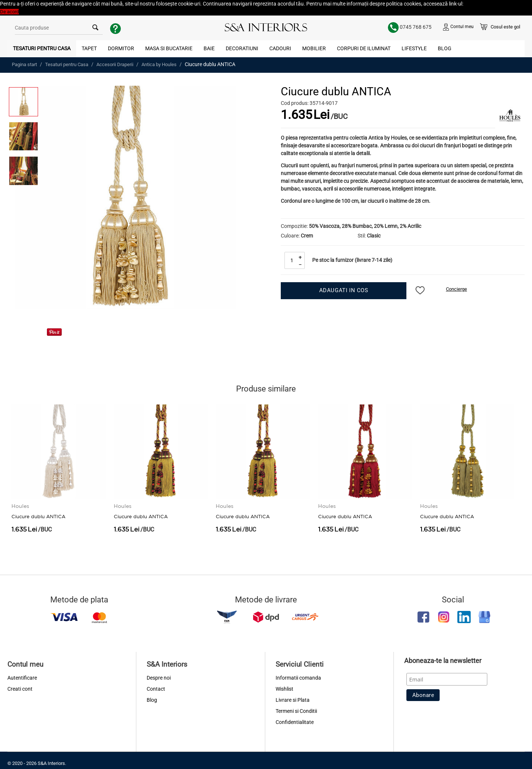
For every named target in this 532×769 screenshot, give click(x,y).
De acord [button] (9, 12)
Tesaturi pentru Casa (42, 48)
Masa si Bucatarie (169, 48)
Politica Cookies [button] (481, 4)
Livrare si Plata (293, 700)
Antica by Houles (159, 64)
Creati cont (20, 689)
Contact (156, 689)
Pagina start (24, 64)
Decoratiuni (242, 48)
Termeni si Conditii (296, 711)
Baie (209, 48)
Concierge (456, 289)
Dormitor (121, 48)
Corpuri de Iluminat (364, 48)
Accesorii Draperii (115, 64)
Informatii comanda (298, 678)
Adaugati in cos (344, 290)
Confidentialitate (295, 722)
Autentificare (22, 678)
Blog (445, 48)
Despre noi (159, 678)
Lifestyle (414, 48)
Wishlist (284, 689)
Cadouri (280, 48)
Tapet (89, 48)
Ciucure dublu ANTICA (38, 514)
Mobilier (314, 48)
